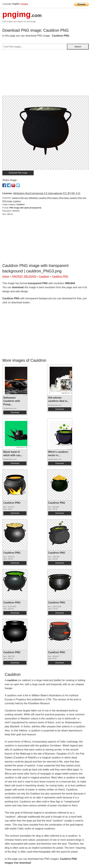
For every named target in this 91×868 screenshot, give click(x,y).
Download (15, 412)
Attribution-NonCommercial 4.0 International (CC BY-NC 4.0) (47, 193)
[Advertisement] (45, 74)
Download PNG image (18, 173)
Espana (25, 4)
